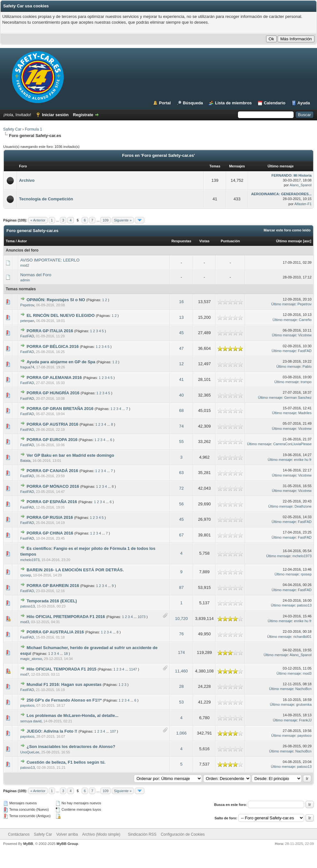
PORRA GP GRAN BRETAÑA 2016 (60, 409)
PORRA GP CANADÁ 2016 (52, 471)
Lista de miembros (233, 103)
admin (25, 280)
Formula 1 (33, 129)
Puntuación (230, 241)
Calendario (275, 103)
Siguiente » (123, 220)
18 (66, 654)
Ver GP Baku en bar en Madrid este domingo (70, 455)
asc (307, 241)
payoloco (27, 705)
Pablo (307, 366)
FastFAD (27, 336)
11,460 (182, 671)
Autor (22, 241)
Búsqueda (193, 103)
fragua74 (27, 367)
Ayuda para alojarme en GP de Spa (61, 362)
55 (181, 442)
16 (181, 302)
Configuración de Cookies (183, 834)
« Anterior (38, 220)
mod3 (25, 622)
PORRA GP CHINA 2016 (50, 533)
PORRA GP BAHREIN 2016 (53, 586)
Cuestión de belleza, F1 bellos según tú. (66, 762)
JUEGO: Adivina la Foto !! (52, 731)
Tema (10, 241)
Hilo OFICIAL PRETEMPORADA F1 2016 (66, 617)
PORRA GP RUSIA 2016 (50, 517)
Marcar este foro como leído (287, 230)
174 (182, 652)
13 (181, 317)
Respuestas (182, 241)
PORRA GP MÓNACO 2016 (53, 486)
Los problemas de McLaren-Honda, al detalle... (73, 715)
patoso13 (27, 606)
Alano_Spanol (301, 185)
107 (113, 731)
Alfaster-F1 (303, 204)
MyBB (28, 844)
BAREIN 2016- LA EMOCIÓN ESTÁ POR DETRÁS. (75, 570)
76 (181, 634)
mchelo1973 (30, 560)
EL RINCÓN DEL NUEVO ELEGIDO (61, 315)
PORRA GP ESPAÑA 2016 (52, 502)
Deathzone (303, 506)
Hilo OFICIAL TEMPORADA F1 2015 (61, 669)
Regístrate (83, 115)
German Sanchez (298, 398)
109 (105, 220)
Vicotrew (305, 335)
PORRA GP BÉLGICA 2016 (53, 346)
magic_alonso (31, 659)
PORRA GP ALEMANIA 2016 (54, 378)
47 (181, 348)
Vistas (204, 241)
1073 (142, 617)
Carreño (305, 320)
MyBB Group (67, 844)
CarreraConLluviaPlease (292, 444)
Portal (165, 103)
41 (181, 379)
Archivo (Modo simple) (101, 834)
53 (181, 702)
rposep (26, 575)
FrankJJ (305, 720)
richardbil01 (302, 637)
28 (181, 686)
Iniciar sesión (55, 115)
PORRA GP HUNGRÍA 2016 (53, 393)
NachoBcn (303, 689)
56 (181, 504)
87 (181, 587)
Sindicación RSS (142, 834)
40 (181, 395)
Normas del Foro (36, 275)
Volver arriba (67, 834)
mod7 (25, 674)
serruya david (31, 721)
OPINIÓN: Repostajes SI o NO (56, 300)
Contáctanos (19, 834)
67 (181, 535)
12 (181, 364)
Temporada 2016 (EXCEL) (52, 601)
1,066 (181, 733)
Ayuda (304, 103)
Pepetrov (27, 305)
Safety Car (12, 129)
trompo (306, 382)
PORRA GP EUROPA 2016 (52, 440)
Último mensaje (289, 241)
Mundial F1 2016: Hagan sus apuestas (64, 684)
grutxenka (304, 704)
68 (181, 410)
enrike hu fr (303, 460)
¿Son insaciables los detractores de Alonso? (71, 747)
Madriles (305, 413)
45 (181, 333)
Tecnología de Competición (46, 199)
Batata (25, 461)
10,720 (182, 619)
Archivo (27, 180)
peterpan (27, 321)
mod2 (25, 265)
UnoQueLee (30, 752)
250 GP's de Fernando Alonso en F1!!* (64, 700)
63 (181, 473)
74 (181, 426)
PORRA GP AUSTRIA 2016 (53, 424)
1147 (133, 669)
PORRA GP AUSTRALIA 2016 (55, 632)
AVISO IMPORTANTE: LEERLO (50, 260)
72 (181, 488)
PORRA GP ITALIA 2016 (50, 331)
